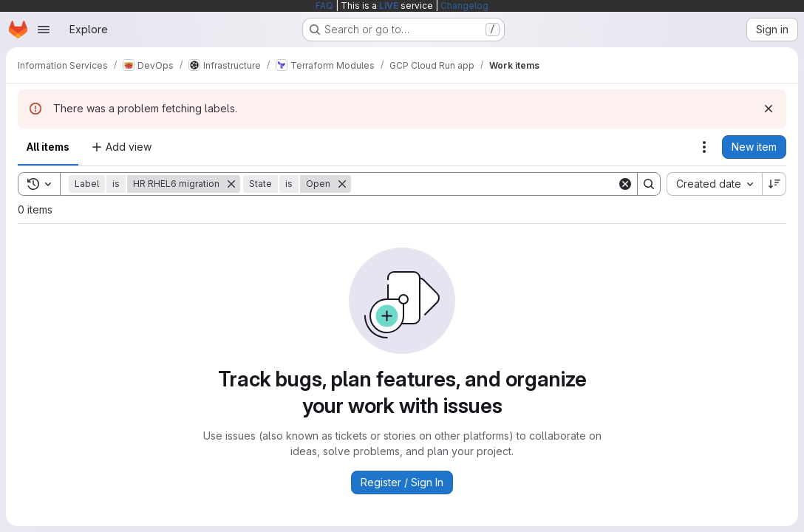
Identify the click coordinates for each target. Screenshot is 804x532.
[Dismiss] (769, 109)
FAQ (324, 6)
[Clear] (625, 184)
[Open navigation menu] (44, 30)
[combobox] (714, 184)
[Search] (484, 184)
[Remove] (231, 184)
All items (48, 147)
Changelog (464, 6)
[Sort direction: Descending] (774, 184)
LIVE (389, 6)
